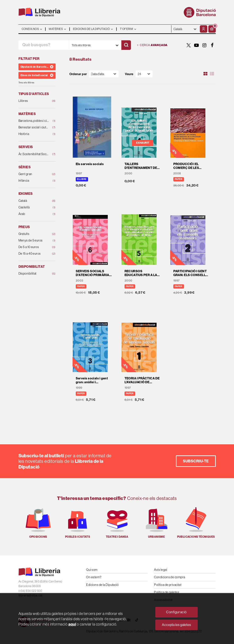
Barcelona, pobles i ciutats (34, 121)
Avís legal (161, 570)
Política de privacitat (168, 585)
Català (34, 201)
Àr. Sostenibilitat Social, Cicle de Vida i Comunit (34, 154)
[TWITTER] (189, 45)
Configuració (176, 612)
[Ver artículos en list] (212, 74)
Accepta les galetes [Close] (176, 625)
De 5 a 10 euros (34, 247)
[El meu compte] (204, 29)
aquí (72, 624)
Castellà (34, 207)
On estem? (94, 577)
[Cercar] (126, 45)
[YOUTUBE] (197, 45)
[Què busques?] (44, 45)
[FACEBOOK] (212, 45)
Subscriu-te (196, 461)
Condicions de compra (170, 577)
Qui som (92, 570)
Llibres (34, 101)
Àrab (34, 214)
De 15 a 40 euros (34, 254)
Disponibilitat (34, 274)
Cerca (152, 45)
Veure (129, 74)
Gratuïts (34, 234)
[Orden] (104, 74)
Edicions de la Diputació (102, 585)
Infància (34, 181)
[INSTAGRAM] (205, 45)
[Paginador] (144, 74)
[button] (212, 29)
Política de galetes (167, 592)
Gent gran (34, 174)
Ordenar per (78, 74)
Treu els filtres (26, 83)
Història (34, 134)
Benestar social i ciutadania (34, 127)
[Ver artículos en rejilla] (205, 74)
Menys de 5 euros (34, 241)
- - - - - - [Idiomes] (185, 29)
